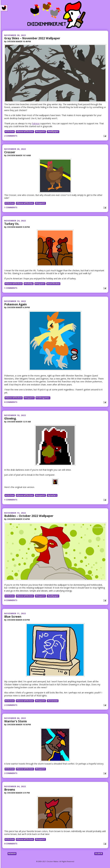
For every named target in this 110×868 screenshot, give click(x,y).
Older (99, 854)
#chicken (10, 132)
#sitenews (53, 701)
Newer (12, 854)
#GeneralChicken (25, 132)
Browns (10, 789)
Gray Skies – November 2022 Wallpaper (32, 38)
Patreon (36, 123)
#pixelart (52, 495)
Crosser (10, 152)
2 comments (11, 136)
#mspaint (40, 132)
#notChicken (53, 284)
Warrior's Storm (16, 721)
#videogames (43, 398)
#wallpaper (53, 132)
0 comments (11, 402)
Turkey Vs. (12, 224)
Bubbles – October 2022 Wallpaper (29, 516)
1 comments (11, 207)
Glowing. (10, 418)
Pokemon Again (15, 304)
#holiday (29, 284)
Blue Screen (13, 617)
